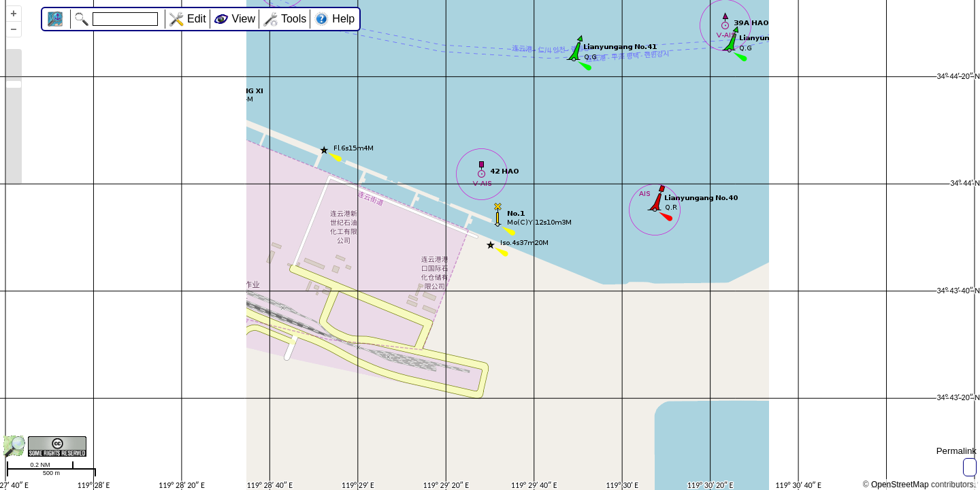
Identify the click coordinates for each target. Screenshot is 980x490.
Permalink (957, 451)
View (244, 19)
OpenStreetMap (900, 485)
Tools (294, 19)
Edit (197, 19)
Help (343, 19)
